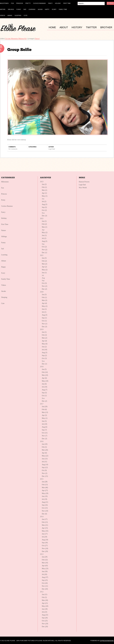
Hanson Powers (84, 182)
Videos (4, 285)
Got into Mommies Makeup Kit (16, 39)
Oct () (44, 210)
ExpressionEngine (107, 641)
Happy (3, 267)
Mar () (44, 190)
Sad (2, 249)
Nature (4, 230)
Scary (3, 273)
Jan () (44, 184)
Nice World (83, 188)
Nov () (45, 250)
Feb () (44, 187)
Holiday (4, 218)
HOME (52, 27)
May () (45, 196)
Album (4, 261)
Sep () (44, 207)
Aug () (45, 204)
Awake (4, 291)
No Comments (13, 149)
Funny (3, 243)
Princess (4, 194)
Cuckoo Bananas (7, 206)
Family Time (6, 279)
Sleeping (4, 297)
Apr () (44, 193)
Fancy (3, 212)
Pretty (3, 200)
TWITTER (91, 27)
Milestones (5, 182)
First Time (5, 224)
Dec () (44, 216)
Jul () (44, 201)
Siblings (4, 236)
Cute (3, 303)
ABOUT (64, 27)
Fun (3, 188)
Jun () (44, 235)
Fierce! (37, 39)
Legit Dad (52, 149)
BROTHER (106, 27)
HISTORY (77, 27)
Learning (4, 255)
